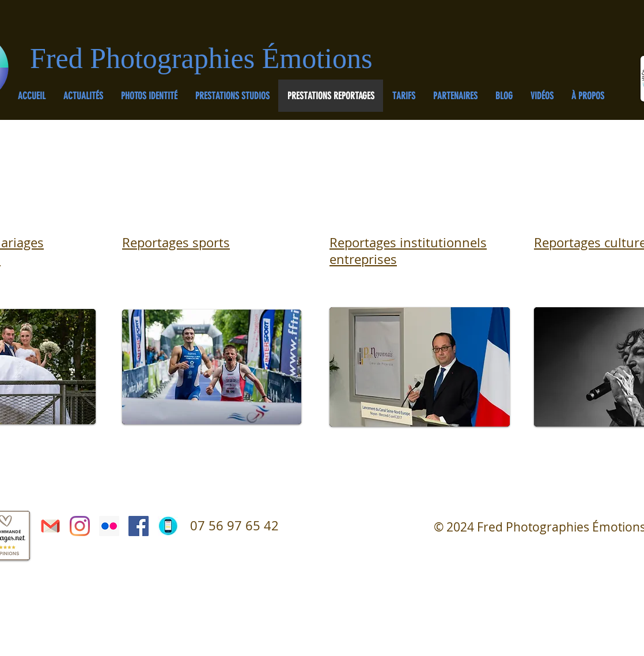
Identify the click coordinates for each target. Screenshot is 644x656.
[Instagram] (80, 526)
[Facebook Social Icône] (139, 526)
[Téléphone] (168, 526)
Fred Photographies (146, 58)
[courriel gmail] (50, 526)
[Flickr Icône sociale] (109, 526)
